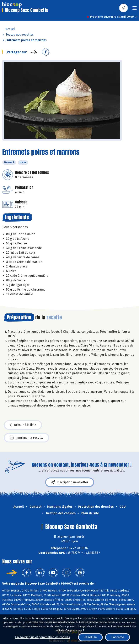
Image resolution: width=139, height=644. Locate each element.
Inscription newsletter (70, 482)
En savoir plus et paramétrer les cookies (43, 637)
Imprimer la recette (27, 438)
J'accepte (118, 637)
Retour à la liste (23, 425)
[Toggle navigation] (135, 9)
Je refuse (90, 637)
